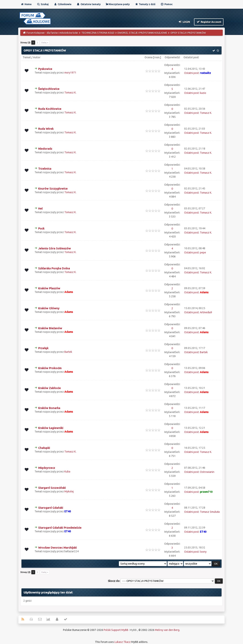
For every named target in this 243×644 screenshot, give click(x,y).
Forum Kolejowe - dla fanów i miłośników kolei (52, 33)
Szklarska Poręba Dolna (54, 268)
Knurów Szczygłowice (53, 189)
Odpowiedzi (172, 57)
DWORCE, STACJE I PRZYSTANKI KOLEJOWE (142, 33)
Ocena (148, 57)
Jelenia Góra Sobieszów (54, 248)
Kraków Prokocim (50, 368)
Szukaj (43, 4)
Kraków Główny (49, 308)
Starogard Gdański (51, 508)
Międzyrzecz (47, 468)
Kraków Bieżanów (50, 328)
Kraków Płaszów (49, 288)
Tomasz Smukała (210, 512)
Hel (40, 208)
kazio (203, 93)
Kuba (67, 472)
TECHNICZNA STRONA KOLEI (98, 33)
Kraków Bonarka (49, 408)
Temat (27, 57)
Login (184, 22)
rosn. (157, 57)
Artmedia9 (206, 312)
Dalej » (45, 43)
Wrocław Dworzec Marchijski (57, 548)
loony (203, 552)
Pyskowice (45, 69)
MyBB (133, 630)
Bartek (68, 352)
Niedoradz (45, 149)
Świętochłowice (49, 89)
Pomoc (166, 4)
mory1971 (70, 73)
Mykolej (69, 491)
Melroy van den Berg (167, 630)
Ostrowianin (207, 472)
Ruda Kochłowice (50, 109)
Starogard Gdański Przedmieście (60, 528)
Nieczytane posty (118, 4)
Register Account (209, 22)
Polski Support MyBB (116, 630)
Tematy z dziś (145, 4)
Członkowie (63, 4)
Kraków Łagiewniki (51, 428)
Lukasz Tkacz (123, 642)
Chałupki (44, 448)
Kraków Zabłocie (49, 388)
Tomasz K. (70, 93)
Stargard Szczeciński (52, 488)
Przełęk (43, 348)
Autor (37, 57)
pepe (203, 252)
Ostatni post (191, 57)
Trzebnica (45, 169)
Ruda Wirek (46, 129)
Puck (41, 228)
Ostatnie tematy (89, 4)
